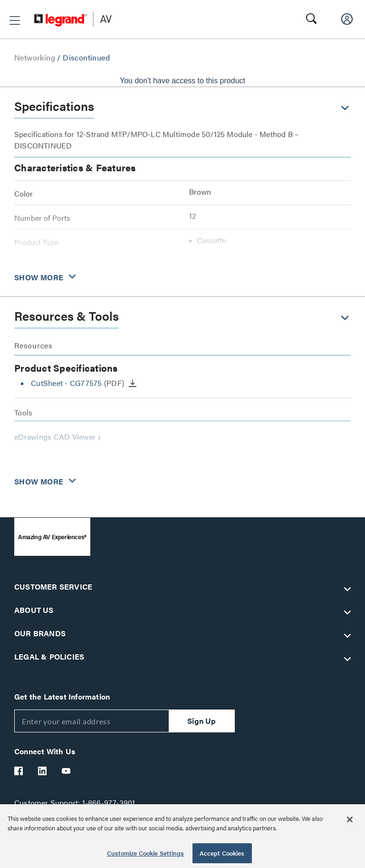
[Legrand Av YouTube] (67, 771)
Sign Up (202, 721)
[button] (15, 20)
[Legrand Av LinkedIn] (43, 771)
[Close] (350, 819)
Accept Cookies (222, 853)
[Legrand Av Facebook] (19, 771)
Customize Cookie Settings (145, 853)
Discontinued (86, 57)
